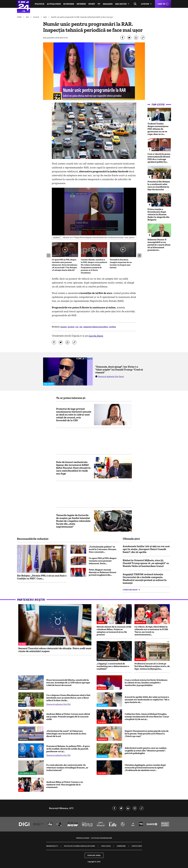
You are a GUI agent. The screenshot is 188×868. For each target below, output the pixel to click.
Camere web (121, 846)
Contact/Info (137, 846)
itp (81, 327)
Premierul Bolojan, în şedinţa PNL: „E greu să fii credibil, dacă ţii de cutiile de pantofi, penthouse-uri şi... (68, 749)
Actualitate (54, 4)
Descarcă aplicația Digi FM (58, 704)
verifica (112, 327)
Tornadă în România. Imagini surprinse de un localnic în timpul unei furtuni (121, 263)
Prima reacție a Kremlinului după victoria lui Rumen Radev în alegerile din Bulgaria (158, 214)
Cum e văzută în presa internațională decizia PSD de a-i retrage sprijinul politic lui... (159, 158)
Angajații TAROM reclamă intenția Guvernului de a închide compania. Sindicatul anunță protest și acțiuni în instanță (145, 579)
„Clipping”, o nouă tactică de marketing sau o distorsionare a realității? (113, 666)
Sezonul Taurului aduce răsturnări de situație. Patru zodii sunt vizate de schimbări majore (55, 650)
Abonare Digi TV (52, 846)
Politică (39, 4)
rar (77, 327)
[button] (94, 211)
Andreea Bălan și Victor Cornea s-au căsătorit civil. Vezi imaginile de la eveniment (65, 785)
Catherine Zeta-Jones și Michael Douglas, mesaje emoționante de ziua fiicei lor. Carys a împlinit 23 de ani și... (147, 717)
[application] (94, 212)
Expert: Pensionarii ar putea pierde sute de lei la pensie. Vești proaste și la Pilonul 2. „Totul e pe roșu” (147, 734)
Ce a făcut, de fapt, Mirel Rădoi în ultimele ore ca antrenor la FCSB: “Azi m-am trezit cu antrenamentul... (151, 631)
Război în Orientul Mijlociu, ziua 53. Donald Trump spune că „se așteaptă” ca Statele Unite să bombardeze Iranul (146, 563)
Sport (92, 4)
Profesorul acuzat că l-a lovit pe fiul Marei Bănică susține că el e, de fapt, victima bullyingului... (152, 666)
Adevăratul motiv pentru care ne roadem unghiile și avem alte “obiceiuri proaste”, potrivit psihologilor (146, 751)
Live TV (161, 4)
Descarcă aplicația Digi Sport (111, 376)
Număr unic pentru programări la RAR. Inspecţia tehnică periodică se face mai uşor (82, 17)
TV (99, 4)
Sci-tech (36, 17)
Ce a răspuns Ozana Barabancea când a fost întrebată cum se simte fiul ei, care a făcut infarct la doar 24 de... (68, 698)
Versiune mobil (94, 855)
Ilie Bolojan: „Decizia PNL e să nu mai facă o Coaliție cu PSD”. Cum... (42, 577)
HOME (19, 17)
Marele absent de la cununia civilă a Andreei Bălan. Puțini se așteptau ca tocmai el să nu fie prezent (114, 631)
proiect (71, 327)
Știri (28, 17)
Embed (56, 237)
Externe (81, 4)
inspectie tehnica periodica (96, 327)
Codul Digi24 (106, 846)
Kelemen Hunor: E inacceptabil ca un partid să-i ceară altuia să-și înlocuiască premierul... (159, 245)
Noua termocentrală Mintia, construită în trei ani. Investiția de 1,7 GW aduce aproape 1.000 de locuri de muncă (68, 683)
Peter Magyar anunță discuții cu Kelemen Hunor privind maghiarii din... (103, 572)
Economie (69, 4)
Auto (45, 17)
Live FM (145, 4)
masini (64, 327)
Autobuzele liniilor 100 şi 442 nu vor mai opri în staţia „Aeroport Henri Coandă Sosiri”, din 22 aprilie (146, 549)
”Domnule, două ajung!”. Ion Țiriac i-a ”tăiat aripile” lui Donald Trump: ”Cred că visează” (119, 370)
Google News (96, 336)
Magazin (108, 4)
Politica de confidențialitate (102, 838)
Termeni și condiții (83, 838)
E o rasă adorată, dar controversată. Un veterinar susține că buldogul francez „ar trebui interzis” (67, 768)
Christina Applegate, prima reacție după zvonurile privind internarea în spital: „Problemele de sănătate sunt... (145, 768)
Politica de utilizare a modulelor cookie (79, 846)
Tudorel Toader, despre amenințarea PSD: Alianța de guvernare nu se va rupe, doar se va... (158, 129)
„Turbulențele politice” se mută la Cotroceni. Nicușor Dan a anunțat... (103, 549)
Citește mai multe (130, 590)
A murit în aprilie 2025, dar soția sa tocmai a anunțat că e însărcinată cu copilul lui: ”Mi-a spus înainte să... (147, 700)
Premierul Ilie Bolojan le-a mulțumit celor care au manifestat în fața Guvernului (159, 185)
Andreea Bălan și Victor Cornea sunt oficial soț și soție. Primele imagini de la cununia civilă (68, 717)
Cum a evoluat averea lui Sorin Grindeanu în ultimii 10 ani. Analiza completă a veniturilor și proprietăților (146, 683)
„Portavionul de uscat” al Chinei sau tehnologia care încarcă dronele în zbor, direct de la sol (66, 734)
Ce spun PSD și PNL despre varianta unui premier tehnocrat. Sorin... (103, 561)
